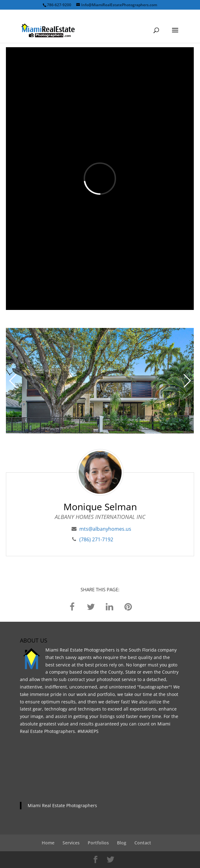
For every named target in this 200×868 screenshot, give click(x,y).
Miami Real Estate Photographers (62, 805)
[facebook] (72, 606)
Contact (143, 843)
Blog (122, 843)
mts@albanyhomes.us (105, 529)
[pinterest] (128, 606)
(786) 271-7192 (96, 539)
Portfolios (98, 843)
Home (48, 843)
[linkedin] (109, 606)
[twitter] (91, 606)
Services (71, 843)
